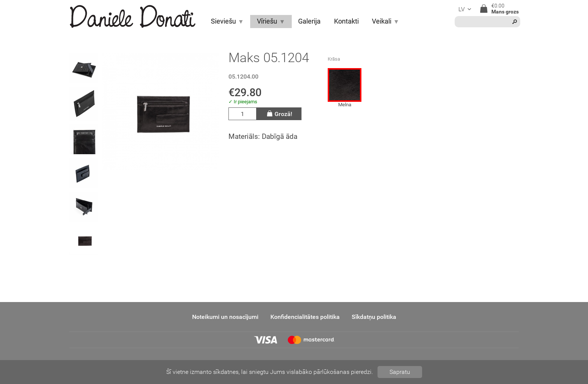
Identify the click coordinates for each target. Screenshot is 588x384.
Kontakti (346, 21)
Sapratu (400, 372)
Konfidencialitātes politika (305, 317)
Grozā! (279, 114)
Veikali (386, 21)
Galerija (309, 21)
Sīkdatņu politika (374, 317)
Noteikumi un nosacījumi (225, 317)
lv (466, 9)
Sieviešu (227, 21)
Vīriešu (271, 21)
